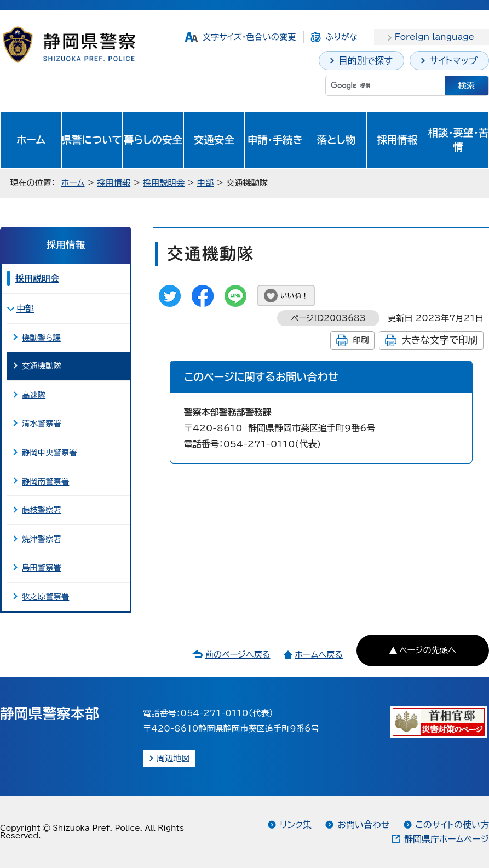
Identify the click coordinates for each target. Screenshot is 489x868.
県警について (92, 140)
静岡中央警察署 (50, 452)
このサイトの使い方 (452, 825)
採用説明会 (164, 183)
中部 (205, 183)
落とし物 (336, 140)
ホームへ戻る (318, 655)
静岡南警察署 (45, 481)
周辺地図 (173, 758)
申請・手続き (275, 140)
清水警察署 (42, 423)
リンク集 (296, 825)
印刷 (361, 340)
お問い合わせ (363, 825)
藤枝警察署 (42, 510)
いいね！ (294, 296)
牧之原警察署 (45, 596)
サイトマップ (453, 61)
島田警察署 (42, 567)
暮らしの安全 (153, 140)
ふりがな (341, 37)
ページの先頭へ (428, 650)
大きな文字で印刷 (439, 340)
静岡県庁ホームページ (447, 839)
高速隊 (34, 395)
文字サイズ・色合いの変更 (249, 37)
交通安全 (214, 140)
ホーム (31, 140)
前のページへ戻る (238, 655)
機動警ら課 (41, 338)
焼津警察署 (42, 539)
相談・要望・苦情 (458, 140)
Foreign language (435, 37)
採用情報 (398, 140)
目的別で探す (366, 61)
